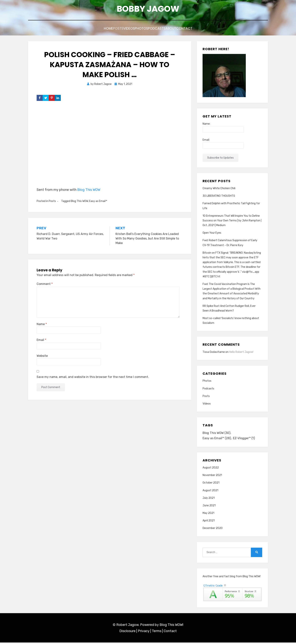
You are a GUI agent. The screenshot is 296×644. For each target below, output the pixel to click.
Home (92, 30)
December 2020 (213, 530)
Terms (157, 632)
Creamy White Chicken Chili (219, 189)
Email (41, 340)
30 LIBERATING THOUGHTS (219, 197)
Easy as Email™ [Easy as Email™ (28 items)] (217, 440)
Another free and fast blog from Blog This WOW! (232, 578)
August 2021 (210, 492)
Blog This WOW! (171, 626)
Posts (107, 30)
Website (42, 357)
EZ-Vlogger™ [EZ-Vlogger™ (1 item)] (246, 440)
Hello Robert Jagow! (241, 353)
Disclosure (127, 632)
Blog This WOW (89, 190)
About (182, 30)
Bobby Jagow (148, 10)
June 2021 (209, 507)
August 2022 (211, 469)
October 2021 (211, 484)
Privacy (144, 632)
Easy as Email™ (98, 202)
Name (42, 325)
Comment (45, 285)
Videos (124, 30)
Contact (201, 30)
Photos (142, 30)
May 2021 (208, 515)
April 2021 (209, 522)
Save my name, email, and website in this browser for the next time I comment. (93, 377)
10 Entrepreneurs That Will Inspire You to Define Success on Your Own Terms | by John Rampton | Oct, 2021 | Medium (232, 221)
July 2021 (209, 499)
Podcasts (163, 30)
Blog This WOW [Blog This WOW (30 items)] (217, 434)
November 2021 (212, 477)
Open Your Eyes (212, 234)
